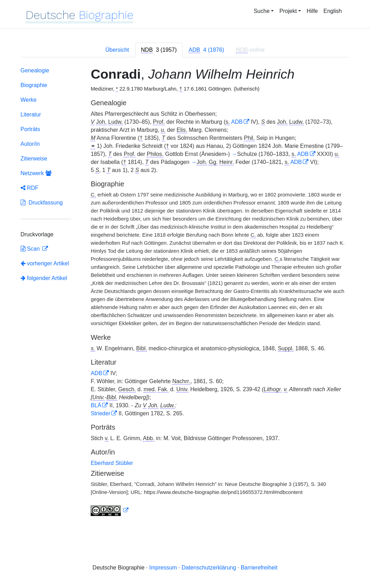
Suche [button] (262, 11)
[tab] (159, 50)
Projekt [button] (288, 11)
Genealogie (35, 70)
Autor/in (30, 144)
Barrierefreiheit (259, 568)
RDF (30, 188)
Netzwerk (36, 173)
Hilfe (312, 11)
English (333, 11)
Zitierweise (34, 159)
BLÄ (96, 405)
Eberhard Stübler (112, 463)
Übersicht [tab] (117, 50)
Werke (29, 100)
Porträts (30, 129)
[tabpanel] (185, 293)
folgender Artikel (44, 278)
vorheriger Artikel (45, 263)
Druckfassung (42, 203)
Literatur (31, 114)
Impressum (163, 568)
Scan (31, 249)
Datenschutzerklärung (209, 568)
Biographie (34, 85)
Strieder (100, 413)
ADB (237, 122)
